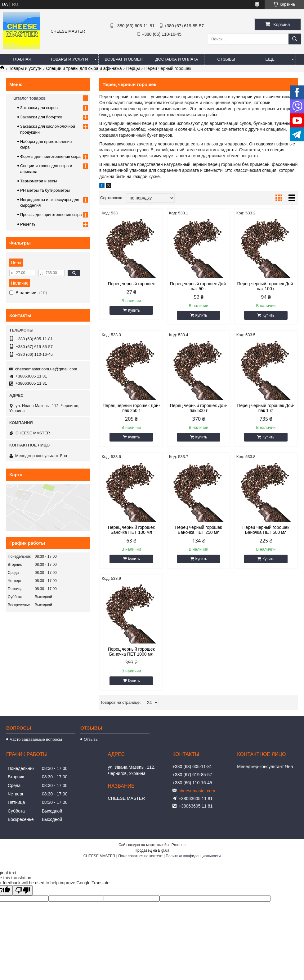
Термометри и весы (38, 181)
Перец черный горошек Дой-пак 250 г (131, 408)
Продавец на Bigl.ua (152, 850)
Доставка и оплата (177, 59)
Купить (134, 310)
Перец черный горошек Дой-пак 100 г (266, 286)
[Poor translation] (23, 890)
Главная (22, 59)
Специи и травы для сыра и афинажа (84, 68)
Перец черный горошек (131, 284)
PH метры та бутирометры (45, 190)
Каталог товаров (29, 98)
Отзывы (226, 59)
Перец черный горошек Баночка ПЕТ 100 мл (131, 530)
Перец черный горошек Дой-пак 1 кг (266, 408)
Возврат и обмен (124, 59)
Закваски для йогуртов (41, 117)
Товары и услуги (69, 59)
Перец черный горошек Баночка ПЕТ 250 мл (199, 530)
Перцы (133, 68)
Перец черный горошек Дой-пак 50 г (199, 286)
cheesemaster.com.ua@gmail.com (46, 369)
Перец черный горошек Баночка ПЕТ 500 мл (266, 530)
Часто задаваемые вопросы (36, 739)
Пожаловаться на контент (140, 856)
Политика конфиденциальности (193, 856)
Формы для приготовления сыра (50, 156)
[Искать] (295, 39)
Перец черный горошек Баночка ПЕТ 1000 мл (131, 652)
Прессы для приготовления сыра (51, 215)
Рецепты (28, 224)
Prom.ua (179, 845)
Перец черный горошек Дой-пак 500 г (199, 408)
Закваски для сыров (39, 108)
